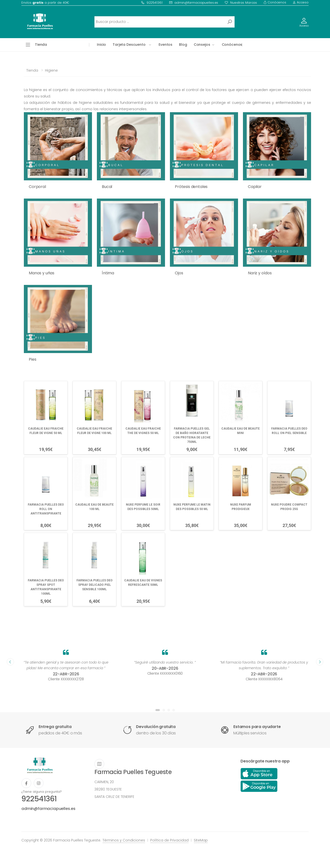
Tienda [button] (41, 45)
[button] (158, 710)
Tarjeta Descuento (129, 45)
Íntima (108, 273)
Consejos (202, 45)
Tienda (32, 70)
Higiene (51, 70)
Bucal (107, 187)
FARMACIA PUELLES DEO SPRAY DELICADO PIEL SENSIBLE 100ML (95, 585)
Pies (32, 359)
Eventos (165, 45)
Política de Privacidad (169, 840)
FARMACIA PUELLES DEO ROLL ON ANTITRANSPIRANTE (46, 509)
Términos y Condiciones (124, 840)
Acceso (301, 2)
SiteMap (201, 840)
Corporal (37, 187)
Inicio (101, 45)
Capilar (255, 187)
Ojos (179, 273)
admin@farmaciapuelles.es (194, 3)
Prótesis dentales (191, 187)
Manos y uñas (42, 273)
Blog (183, 45)
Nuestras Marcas (241, 3)
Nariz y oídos (260, 273)
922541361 (152, 3)
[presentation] (10, 662)
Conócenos (275, 2)
